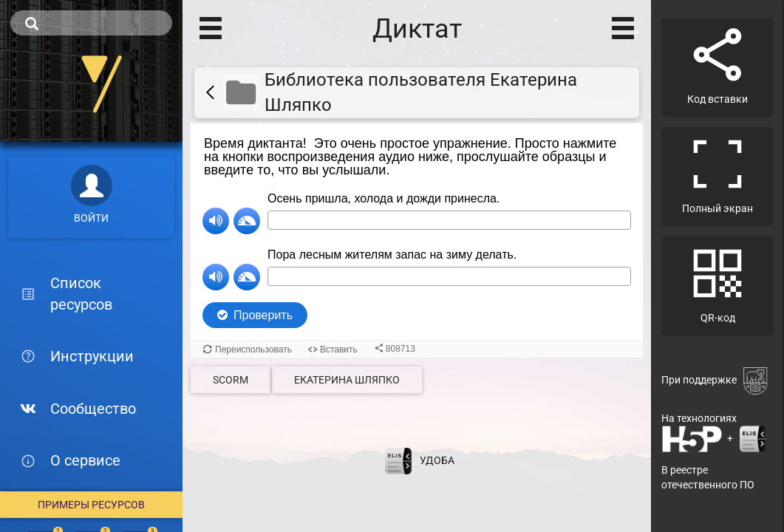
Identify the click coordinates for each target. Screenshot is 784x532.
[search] (91, 23)
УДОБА (437, 460)
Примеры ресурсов (91, 505)
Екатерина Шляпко (347, 380)
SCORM (231, 380)
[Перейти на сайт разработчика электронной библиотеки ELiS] (398, 460)
